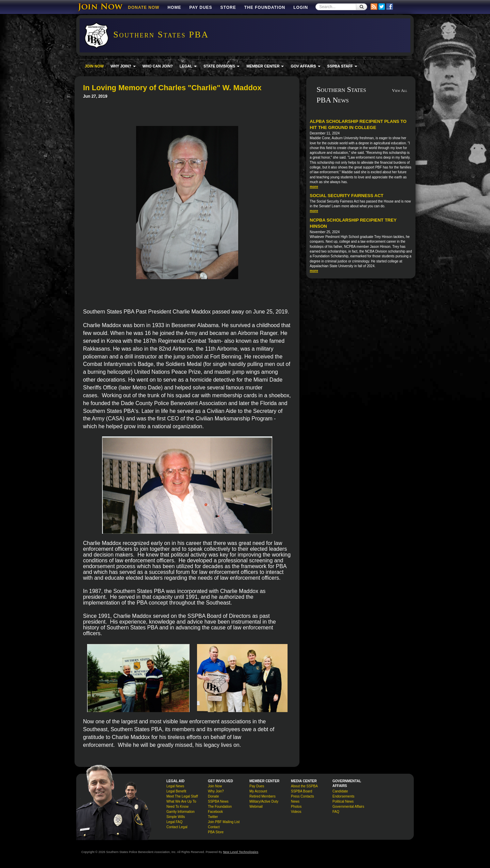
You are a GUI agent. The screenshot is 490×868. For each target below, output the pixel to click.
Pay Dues (201, 7)
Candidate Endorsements (343, 794)
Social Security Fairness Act (346, 196)
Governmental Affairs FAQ (348, 809)
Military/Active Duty (264, 801)
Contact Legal (177, 827)
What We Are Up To (181, 801)
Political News (343, 801)
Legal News (175, 786)
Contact (214, 827)
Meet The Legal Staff (182, 796)
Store (228, 7)
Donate (213, 796)
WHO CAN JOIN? (158, 66)
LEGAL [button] (188, 66)
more (314, 187)
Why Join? (216, 791)
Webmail (256, 807)
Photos (296, 807)
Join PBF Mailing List (224, 822)
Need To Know (177, 807)
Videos (296, 812)
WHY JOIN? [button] (123, 66)
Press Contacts (303, 796)
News (295, 801)
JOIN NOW (94, 66)
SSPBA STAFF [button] (342, 66)
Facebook (215, 812)
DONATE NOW (144, 7)
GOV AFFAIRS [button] (305, 66)
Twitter (213, 817)
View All (400, 91)
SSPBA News (218, 801)
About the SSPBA (304, 786)
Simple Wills (176, 817)
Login (301, 7)
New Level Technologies (241, 852)
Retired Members (263, 796)
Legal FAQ (174, 822)
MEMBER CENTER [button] (265, 66)
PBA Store (216, 832)
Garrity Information (181, 812)
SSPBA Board (301, 791)
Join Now (215, 786)
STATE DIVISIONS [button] (222, 66)
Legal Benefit (176, 791)
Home (174, 7)
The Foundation (265, 7)
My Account (258, 791)
